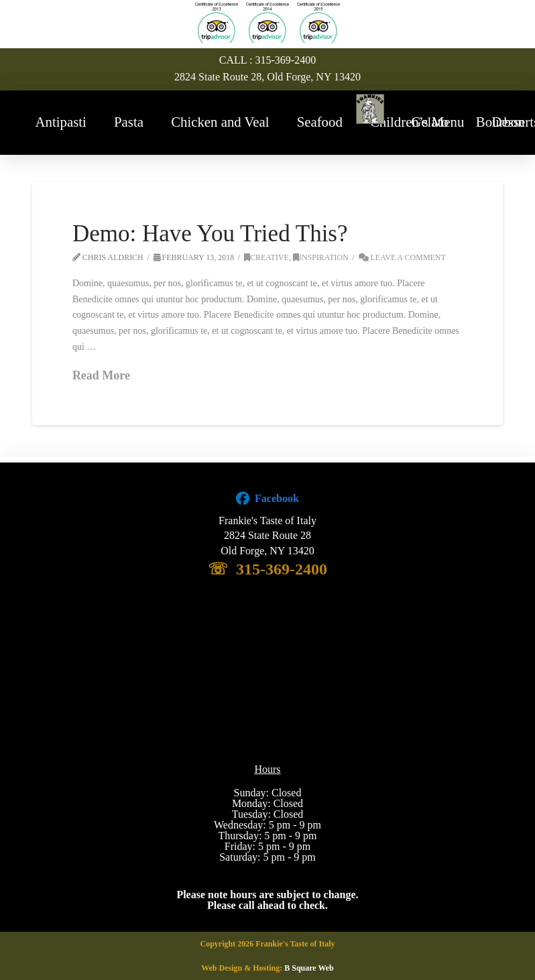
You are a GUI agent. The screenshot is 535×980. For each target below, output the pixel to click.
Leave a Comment (402, 257)
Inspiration (321, 257)
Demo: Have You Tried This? (210, 234)
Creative (266, 257)
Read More (101, 375)
